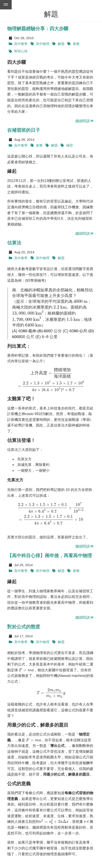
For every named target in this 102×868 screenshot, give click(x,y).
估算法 (14, 243)
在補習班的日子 (24, 130)
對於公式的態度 (24, 627)
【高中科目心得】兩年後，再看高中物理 (50, 556)
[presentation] (80, 301)
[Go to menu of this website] (6, 5)
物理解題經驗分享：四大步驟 (38, 29)
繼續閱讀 (85, 121)
